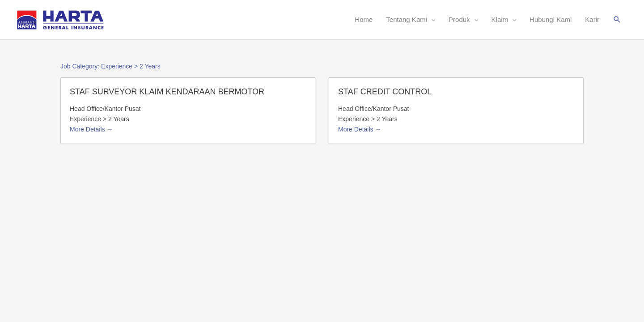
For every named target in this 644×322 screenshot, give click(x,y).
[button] (617, 20)
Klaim (500, 19)
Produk (459, 19)
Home (364, 19)
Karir (592, 19)
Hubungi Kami (551, 19)
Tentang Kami (407, 19)
